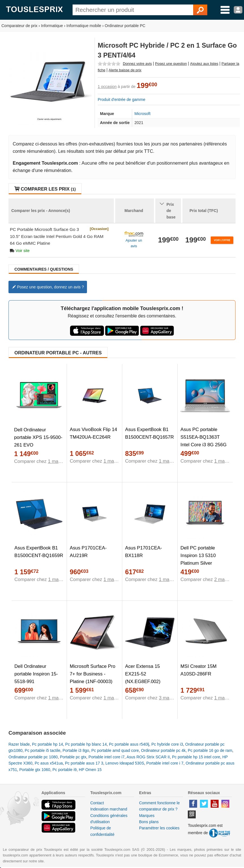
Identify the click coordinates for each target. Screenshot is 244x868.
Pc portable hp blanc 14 (86, 744)
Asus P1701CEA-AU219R (88, 552)
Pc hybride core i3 (167, 744)
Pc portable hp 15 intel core (196, 757)
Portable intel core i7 (106, 757)
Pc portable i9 (65, 770)
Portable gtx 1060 (35, 770)
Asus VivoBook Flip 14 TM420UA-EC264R (93, 433)
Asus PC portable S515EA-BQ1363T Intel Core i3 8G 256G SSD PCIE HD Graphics (203, 445)
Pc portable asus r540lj (129, 744)
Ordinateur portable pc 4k (163, 750)
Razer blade (19, 744)
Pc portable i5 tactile (43, 750)
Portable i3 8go (76, 750)
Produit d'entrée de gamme (121, 100)
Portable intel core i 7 (165, 763)
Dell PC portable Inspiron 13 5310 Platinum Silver (198, 556)
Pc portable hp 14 (47, 744)
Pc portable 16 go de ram (210, 750)
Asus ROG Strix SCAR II (148, 757)
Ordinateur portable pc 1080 (33, 757)
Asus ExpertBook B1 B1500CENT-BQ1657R (150, 433)
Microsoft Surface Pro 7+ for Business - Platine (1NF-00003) (92, 674)
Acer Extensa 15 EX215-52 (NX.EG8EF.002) (143, 674)
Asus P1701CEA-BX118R (144, 552)
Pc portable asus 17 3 (84, 763)
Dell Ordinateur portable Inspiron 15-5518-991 (36, 674)
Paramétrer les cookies (159, 828)
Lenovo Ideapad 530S (125, 763)
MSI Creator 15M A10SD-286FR (199, 670)
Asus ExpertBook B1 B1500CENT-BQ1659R (39, 552)
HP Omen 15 (90, 770)
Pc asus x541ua (49, 763)
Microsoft (142, 114)
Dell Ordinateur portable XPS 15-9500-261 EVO (38, 437)
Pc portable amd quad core (115, 750)
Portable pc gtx (73, 757)
